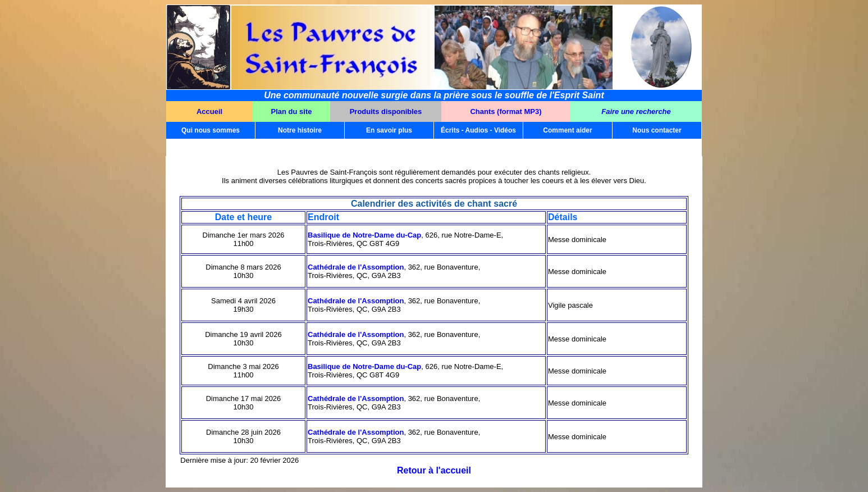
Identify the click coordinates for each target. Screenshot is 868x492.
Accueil (209, 111)
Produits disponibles (386, 111)
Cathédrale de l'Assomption (356, 267)
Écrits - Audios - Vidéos (478, 130)
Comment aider (567, 130)
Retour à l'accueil (434, 470)
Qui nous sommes (211, 130)
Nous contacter (657, 130)
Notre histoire (300, 130)
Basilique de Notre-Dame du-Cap (364, 235)
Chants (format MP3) (506, 111)
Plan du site (292, 111)
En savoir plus (389, 130)
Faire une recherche (636, 111)
